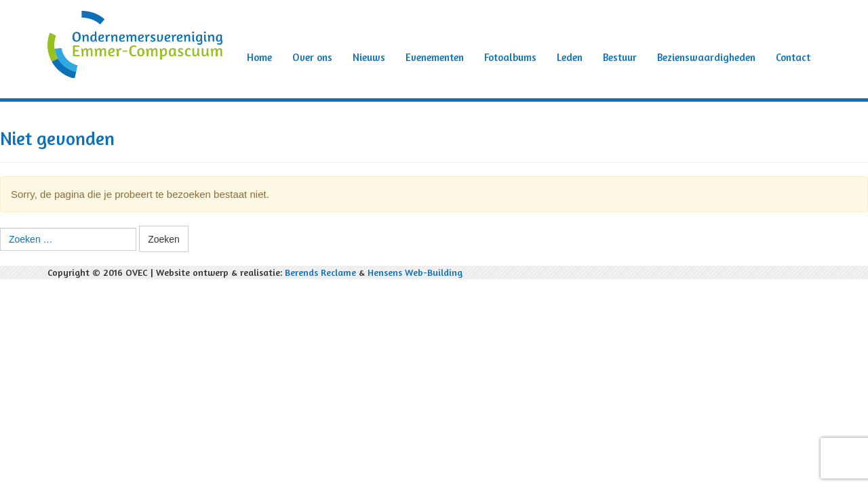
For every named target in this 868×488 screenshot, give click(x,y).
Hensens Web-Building (415, 272)
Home (259, 57)
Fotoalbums (510, 57)
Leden (570, 57)
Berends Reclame (320, 272)
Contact (793, 57)
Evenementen (435, 57)
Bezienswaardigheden (706, 57)
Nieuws (369, 57)
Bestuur (620, 57)
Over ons (312, 57)
